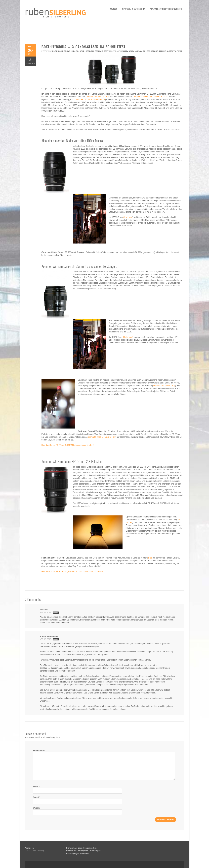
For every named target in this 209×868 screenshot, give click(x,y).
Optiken (90, 51)
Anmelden (29, 848)
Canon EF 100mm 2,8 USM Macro (89, 100)
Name (36, 787)
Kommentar (39, 751)
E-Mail (36, 797)
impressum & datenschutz (133, 9)
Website (37, 808)
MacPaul (44, 610)
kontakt (113, 9)
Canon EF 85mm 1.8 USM (98, 97)
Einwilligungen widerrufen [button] (78, 854)
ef (144, 51)
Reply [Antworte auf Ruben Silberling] (56, 639)
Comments (30, 61)
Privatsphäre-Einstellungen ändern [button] (166, 9)
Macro (155, 51)
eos (148, 51)
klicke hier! (128, 217)
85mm (132, 51)
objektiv (172, 51)
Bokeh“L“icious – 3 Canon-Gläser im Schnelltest (83, 47)
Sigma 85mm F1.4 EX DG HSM (102, 437)
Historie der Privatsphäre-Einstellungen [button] (83, 851)
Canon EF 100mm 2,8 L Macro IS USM (150, 97)
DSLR (82, 51)
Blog (76, 51)
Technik (99, 51)
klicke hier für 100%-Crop (164, 386)
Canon (139, 51)
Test (106, 51)
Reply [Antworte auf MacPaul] (56, 613)
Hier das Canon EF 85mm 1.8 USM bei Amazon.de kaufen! (68, 445)
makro (163, 51)
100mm (125, 51)
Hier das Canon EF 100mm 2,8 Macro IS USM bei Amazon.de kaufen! (72, 572)
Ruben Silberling (61, 51)
